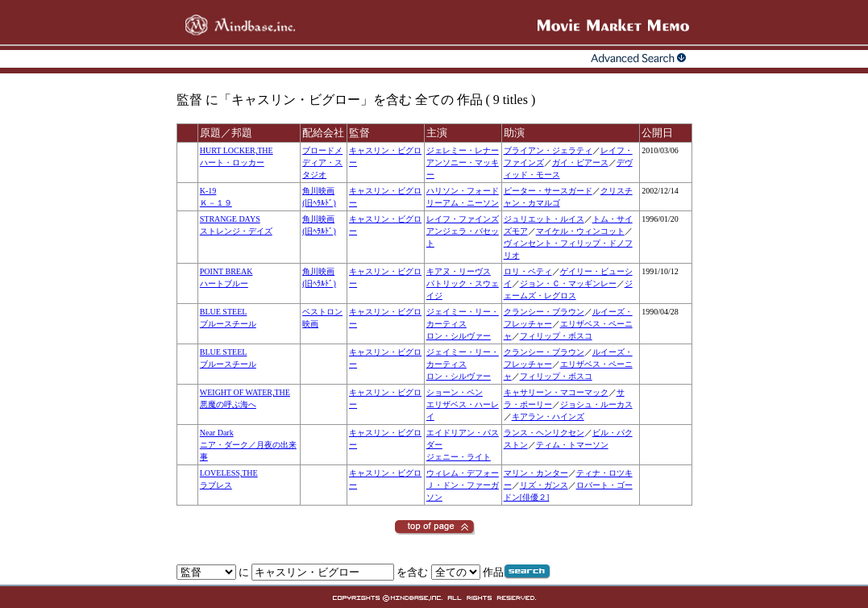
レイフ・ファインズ (463, 219)
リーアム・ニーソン (463, 203)
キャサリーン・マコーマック (556, 392)
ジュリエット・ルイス (544, 219)
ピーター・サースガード (548, 191)
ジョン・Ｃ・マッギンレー (568, 283)
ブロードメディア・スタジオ (322, 162)
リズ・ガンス (544, 485)
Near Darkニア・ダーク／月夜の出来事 (248, 445)
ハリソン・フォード (463, 191)
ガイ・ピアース (580, 162)
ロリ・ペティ (528, 271)
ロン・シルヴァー (459, 336)
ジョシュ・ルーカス (596, 404)
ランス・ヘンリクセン (544, 433)
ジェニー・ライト (459, 457)
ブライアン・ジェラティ (548, 150)
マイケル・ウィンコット (580, 231)
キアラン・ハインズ (548, 416)
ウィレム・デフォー (463, 473)
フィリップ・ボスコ (556, 336)
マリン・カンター (536, 473)
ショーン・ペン (455, 392)
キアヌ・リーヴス (459, 271)
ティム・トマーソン (572, 445)
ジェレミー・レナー (463, 150)
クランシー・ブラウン (544, 312)
